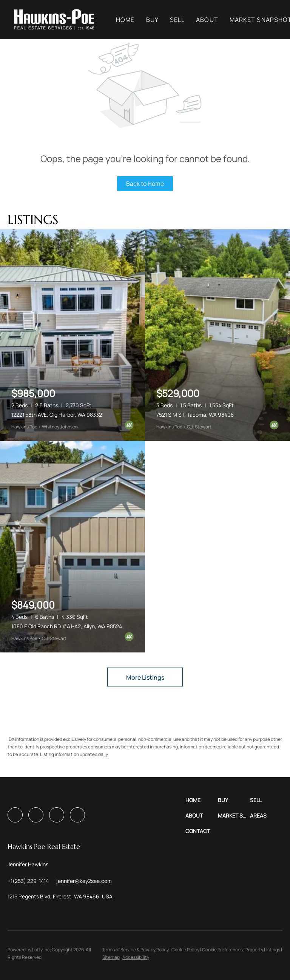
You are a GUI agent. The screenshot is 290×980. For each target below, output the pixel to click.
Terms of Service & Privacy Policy (136, 950)
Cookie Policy (185, 950)
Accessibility (136, 957)
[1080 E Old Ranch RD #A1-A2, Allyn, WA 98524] (72, 547)
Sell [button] (181, 20)
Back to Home (145, 184)
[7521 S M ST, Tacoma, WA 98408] (217, 335)
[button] (57, 20)
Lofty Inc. (42, 950)
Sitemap (111, 957)
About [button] (211, 20)
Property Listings (263, 950)
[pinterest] (77, 815)
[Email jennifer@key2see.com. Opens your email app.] (84, 881)
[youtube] (57, 815)
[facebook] (15, 815)
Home (129, 20)
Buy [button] (156, 20)
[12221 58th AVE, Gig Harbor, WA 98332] (72, 335)
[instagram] (36, 815)
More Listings (145, 677)
